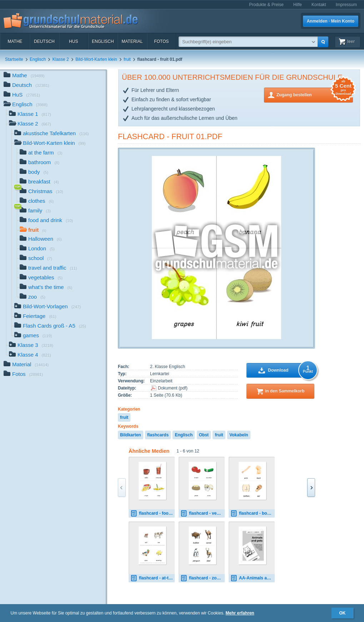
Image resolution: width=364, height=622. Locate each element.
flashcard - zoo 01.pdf (203, 578)
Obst (204, 435)
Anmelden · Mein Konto (331, 21)
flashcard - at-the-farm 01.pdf (153, 578)
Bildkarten (131, 435)
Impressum (346, 5)
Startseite (14, 59)
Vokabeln (239, 435)
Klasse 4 (30, 355)
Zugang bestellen (315, 94)
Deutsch (44, 41)
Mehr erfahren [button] (240, 613)
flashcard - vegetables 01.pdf (203, 513)
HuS (73, 41)
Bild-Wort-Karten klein (96, 59)
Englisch (103, 41)
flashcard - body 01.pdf (253, 513)
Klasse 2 (61, 59)
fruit (127, 59)
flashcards (158, 435)
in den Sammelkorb (285, 391)
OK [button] (343, 613)
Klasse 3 (31, 346)
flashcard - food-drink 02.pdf (153, 513)
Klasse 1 (30, 115)
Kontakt (319, 5)
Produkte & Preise (266, 5)
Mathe (15, 41)
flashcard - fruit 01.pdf (170, 136)
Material (132, 41)
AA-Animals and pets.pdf (253, 578)
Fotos (161, 41)
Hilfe (298, 5)
